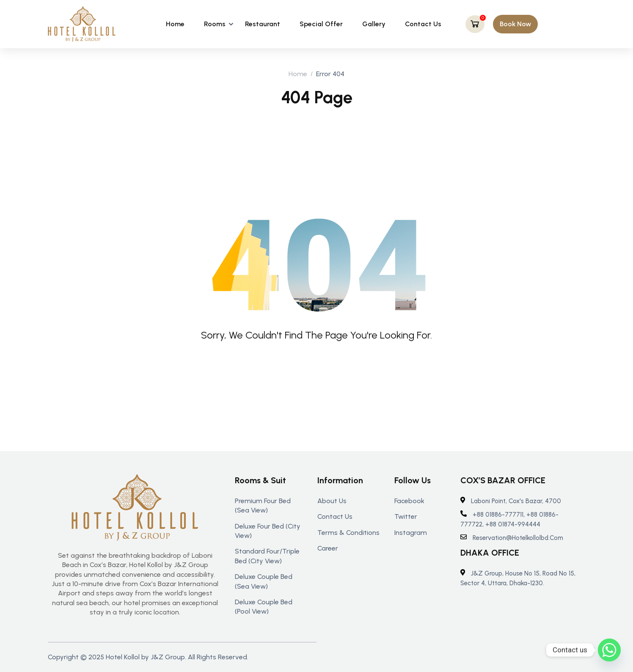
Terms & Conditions (348, 533)
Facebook (409, 501)
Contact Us (423, 24)
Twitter (406, 516)
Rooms (215, 24)
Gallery (374, 24)
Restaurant (263, 24)
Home (175, 24)
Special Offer (321, 24)
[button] (515, 24)
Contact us (335, 516)
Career (328, 548)
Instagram (411, 533)
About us (332, 501)
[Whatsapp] (609, 650)
